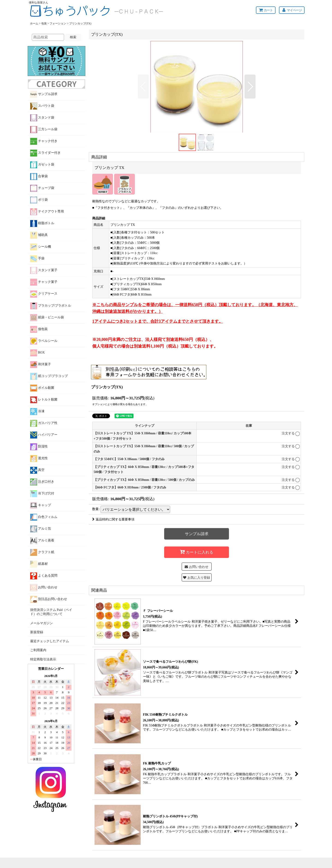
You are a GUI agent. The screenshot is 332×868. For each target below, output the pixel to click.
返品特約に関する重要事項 (113, 519)
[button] (143, 87)
